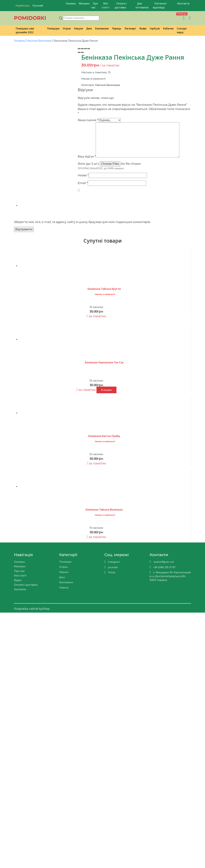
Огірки (67, 28)
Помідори (53, 28)
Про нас (94, 5)
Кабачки (168, 28)
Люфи (143, 28)
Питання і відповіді (160, 5)
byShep (44, 609)
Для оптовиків (142, 5)
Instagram (112, 562)
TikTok (110, 572)
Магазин (84, 3)
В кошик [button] (106, 390)
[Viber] (152, 18)
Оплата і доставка (121, 5)
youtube (111, 567)
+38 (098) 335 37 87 (163, 567)
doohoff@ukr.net (162, 562)
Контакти (183, 3)
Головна (71, 3)
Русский (38, 6)
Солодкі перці (182, 30)
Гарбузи (155, 28)
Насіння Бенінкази (39, 41)
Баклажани (102, 28)
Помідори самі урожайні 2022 (25, 30)
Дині (89, 28)
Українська (22, 6)
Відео (18, 580)
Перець (117, 28)
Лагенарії (130, 28)
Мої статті (106, 5)
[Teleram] (159, 18)
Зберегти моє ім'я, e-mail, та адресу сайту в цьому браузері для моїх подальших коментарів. (82, 222)
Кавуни (78, 28)
